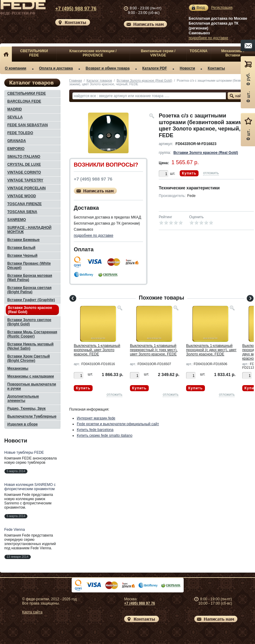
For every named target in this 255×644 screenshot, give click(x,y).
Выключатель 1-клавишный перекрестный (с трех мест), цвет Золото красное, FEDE (154, 350)
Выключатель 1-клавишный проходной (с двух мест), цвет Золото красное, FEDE (211, 350)
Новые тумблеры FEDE (24, 452)
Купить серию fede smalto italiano (105, 436)
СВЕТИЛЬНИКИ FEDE (34, 53)
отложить (211, 173)
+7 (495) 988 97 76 (71, 9)
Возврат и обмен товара (108, 68)
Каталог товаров (99, 80)
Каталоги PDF (155, 68)
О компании (16, 68)
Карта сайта (32, 612)
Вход (201, 8)
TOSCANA (198, 51)
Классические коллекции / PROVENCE (93, 53)
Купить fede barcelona (95, 430)
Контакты (216, 68)
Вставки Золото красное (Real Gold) (144, 80)
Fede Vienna (15, 530)
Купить (189, 173)
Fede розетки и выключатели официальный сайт (118, 424)
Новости (187, 68)
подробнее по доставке (209, 38)
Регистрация (222, 8)
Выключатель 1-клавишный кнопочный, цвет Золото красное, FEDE (97, 350)
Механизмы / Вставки (233, 53)
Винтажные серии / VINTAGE (158, 53)
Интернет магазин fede (96, 418)
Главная (76, 80)
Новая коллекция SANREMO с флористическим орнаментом (30, 487)
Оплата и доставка (56, 68)
